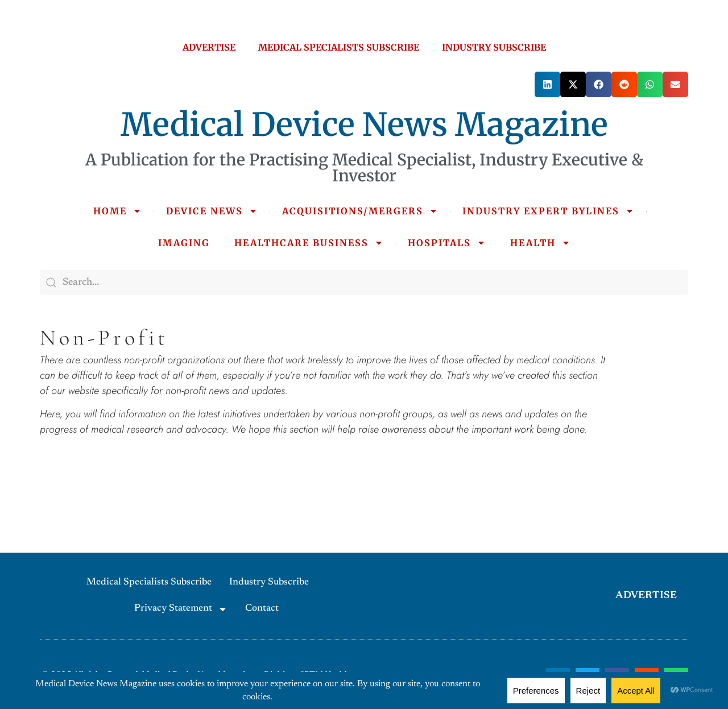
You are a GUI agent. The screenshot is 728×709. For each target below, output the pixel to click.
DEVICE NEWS (212, 211)
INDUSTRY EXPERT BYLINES (548, 211)
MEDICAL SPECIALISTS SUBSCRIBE (339, 47)
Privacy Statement (181, 609)
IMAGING (184, 243)
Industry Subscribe (269, 582)
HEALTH (540, 243)
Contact (262, 609)
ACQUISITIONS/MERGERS (360, 211)
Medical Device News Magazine (364, 125)
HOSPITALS (447, 243)
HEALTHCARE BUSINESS (309, 243)
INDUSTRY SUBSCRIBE (494, 47)
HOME (117, 211)
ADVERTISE (209, 47)
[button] (547, 84)
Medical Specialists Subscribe (149, 582)
